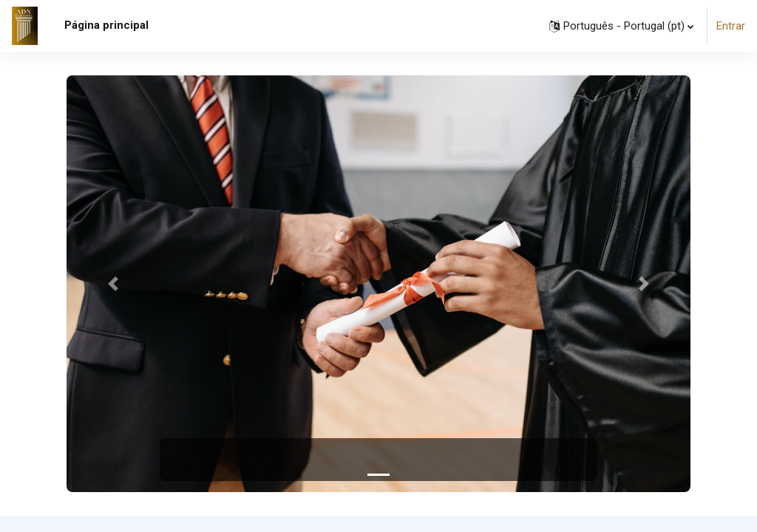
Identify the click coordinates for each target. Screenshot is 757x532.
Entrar (731, 26)
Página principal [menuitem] (106, 25)
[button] (621, 26)
